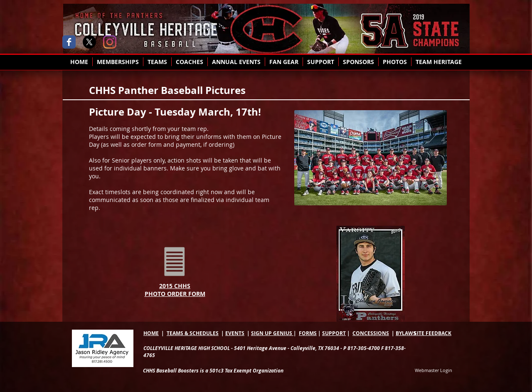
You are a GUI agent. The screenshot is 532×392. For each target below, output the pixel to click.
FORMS (308, 333)
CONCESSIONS (371, 333)
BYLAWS (406, 333)
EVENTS (235, 333)
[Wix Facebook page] (69, 42)
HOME (151, 333)
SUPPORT (334, 333)
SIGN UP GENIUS (272, 333)
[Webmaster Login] (433, 371)
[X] (89, 42)
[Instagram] (110, 42)
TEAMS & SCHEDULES (193, 333)
